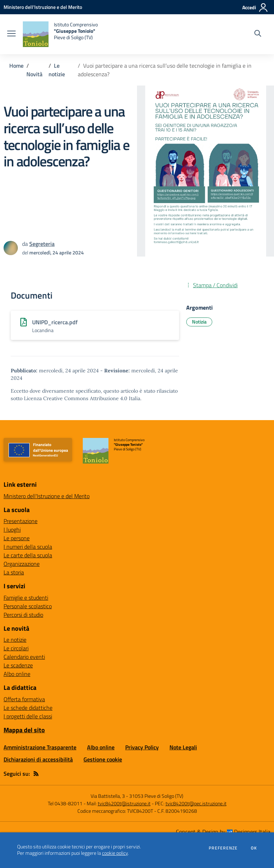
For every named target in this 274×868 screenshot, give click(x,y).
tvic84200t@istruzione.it (124, 803)
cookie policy (115, 853)
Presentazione (21, 521)
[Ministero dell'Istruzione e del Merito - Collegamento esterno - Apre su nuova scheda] (43, 7)
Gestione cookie (103, 759)
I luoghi (12, 529)
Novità (34, 74)
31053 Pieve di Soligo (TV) (156, 796)
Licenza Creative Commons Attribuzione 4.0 (76, 398)
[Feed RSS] (36, 774)
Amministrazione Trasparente (40, 747)
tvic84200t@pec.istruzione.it (196, 803)
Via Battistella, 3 (108, 796)
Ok (254, 848)
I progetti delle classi (28, 716)
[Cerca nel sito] (258, 34)
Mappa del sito (24, 730)
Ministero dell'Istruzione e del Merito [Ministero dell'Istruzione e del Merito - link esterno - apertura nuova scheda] (47, 496)
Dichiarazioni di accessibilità (38, 759)
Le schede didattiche (28, 708)
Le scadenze (18, 665)
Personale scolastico (28, 606)
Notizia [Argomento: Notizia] (199, 322)
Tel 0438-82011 (65, 803)
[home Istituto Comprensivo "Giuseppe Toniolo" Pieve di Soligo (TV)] (60, 34)
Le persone (17, 538)
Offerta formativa (24, 699)
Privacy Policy (142, 747)
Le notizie (57, 70)
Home (16, 66)
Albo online (17, 674)
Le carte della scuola (28, 555)
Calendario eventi (24, 657)
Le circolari (16, 648)
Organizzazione (22, 564)
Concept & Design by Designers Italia (223, 832)
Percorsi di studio (23, 615)
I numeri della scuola (28, 547)
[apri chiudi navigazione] (11, 34)
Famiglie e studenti (26, 598)
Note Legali (183, 747)
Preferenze (223, 848)
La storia (14, 572)
